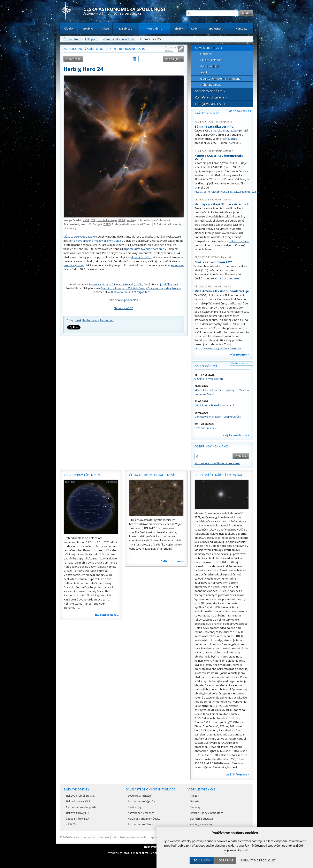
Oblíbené (206, 54)
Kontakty (242, 29)
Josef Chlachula (169, 284)
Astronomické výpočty (141, 801)
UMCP (138, 284)
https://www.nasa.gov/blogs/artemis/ (218, 348)
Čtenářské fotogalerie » (211, 97)
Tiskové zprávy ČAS (78, 801)
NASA (86, 220)
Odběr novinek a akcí (211, 446)
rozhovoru (228, 139)
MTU (112, 284)
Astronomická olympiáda (81, 807)
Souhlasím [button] (202, 860)
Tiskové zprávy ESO (78, 813)
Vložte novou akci (241, 363)
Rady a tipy (135, 807)
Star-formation (90, 320)
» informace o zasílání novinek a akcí (217, 463)
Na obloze (126, 29)
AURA (131, 220)
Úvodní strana (72, 39)
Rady (194, 29)
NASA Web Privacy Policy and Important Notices (153, 288)
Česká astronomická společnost (89, 837)
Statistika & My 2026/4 (225, 130)
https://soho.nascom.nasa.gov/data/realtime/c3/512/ (228, 192)
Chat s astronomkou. (228, 278)
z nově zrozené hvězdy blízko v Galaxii (98, 241)
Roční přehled (209, 66)
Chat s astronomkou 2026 (213, 262)
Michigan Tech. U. (144, 292)
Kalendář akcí (206, 366)
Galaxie (195, 801)
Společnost (216, 29)
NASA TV (71, 824)
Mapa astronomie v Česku (144, 819)
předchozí (75, 59)
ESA (93, 220)
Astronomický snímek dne (119, 39)
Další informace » (107, 615)
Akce (106, 29)
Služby (179, 29)
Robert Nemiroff (98, 284)
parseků (132, 249)
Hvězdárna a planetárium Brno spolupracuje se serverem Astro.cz (153, 837)
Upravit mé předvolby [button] (258, 860)
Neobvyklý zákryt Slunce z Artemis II (222, 204)
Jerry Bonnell (126, 284)
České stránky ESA (77, 819)
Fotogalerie (155, 29)
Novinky (88, 29)
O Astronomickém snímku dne (220, 78)
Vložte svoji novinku (240, 111)
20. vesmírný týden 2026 (82, 475)
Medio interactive (136, 853)
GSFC (107, 224)
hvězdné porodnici (153, 249)
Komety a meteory (201, 824)
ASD (111, 292)
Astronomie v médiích (141, 813)
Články (69, 29)
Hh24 (78, 320)
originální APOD (130, 300)
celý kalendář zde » (236, 435)
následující (172, 59)
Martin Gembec (224, 151)
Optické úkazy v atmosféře (207, 813)
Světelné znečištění (140, 796)
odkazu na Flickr (239, 241)
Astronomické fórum (140, 824)
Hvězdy (194, 796)
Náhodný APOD (124, 308)
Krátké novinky (207, 113)
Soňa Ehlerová (223, 257)
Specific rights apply (113, 288)
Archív (204, 72)
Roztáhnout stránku (172, 49)
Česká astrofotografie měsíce (153, 475)
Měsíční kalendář (211, 60)
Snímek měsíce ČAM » (210, 91)
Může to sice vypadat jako (80, 237)
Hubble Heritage (107, 220)
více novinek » (240, 355)
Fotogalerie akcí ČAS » (210, 104)
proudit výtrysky (74, 265)
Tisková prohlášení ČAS (80, 796)
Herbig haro (107, 320)
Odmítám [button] (226, 860)
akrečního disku (141, 257)
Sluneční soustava (201, 819)
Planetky (195, 807)
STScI (122, 220)
